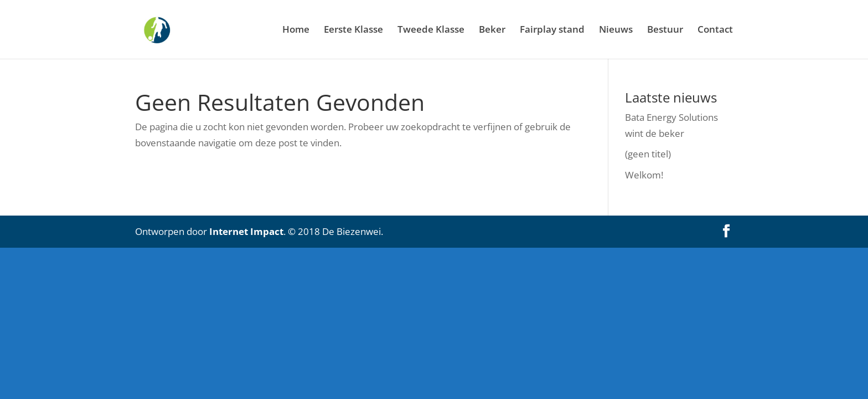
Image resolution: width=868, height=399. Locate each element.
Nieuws (616, 30)
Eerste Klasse (353, 30)
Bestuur (665, 30)
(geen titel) (648, 154)
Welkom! (644, 175)
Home (296, 30)
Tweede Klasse (431, 30)
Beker (492, 30)
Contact (715, 30)
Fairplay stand (552, 30)
